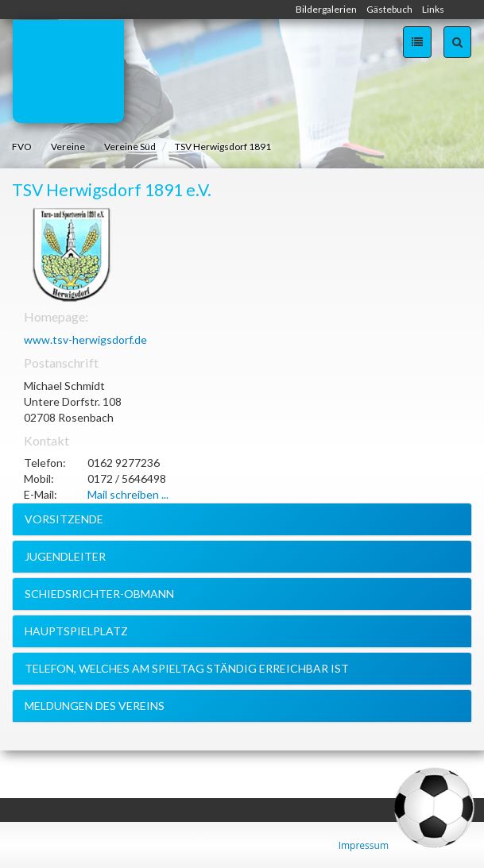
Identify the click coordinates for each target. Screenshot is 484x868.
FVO (22, 147)
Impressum (364, 845)
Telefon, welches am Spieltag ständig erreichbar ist (187, 668)
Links (433, 9)
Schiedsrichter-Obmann (99, 594)
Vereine (68, 147)
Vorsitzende (64, 519)
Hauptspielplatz (76, 631)
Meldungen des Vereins (95, 706)
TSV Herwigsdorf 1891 (223, 147)
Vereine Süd (130, 147)
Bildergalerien (326, 9)
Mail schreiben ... (128, 494)
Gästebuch (389, 9)
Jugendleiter (65, 556)
